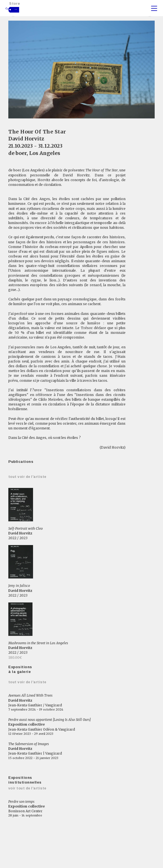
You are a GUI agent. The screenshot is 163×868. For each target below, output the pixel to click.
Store (15, 3)
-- (16, 9)
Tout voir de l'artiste (27, 477)
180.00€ (15, 657)
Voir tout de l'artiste (27, 788)
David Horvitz (26, 139)
